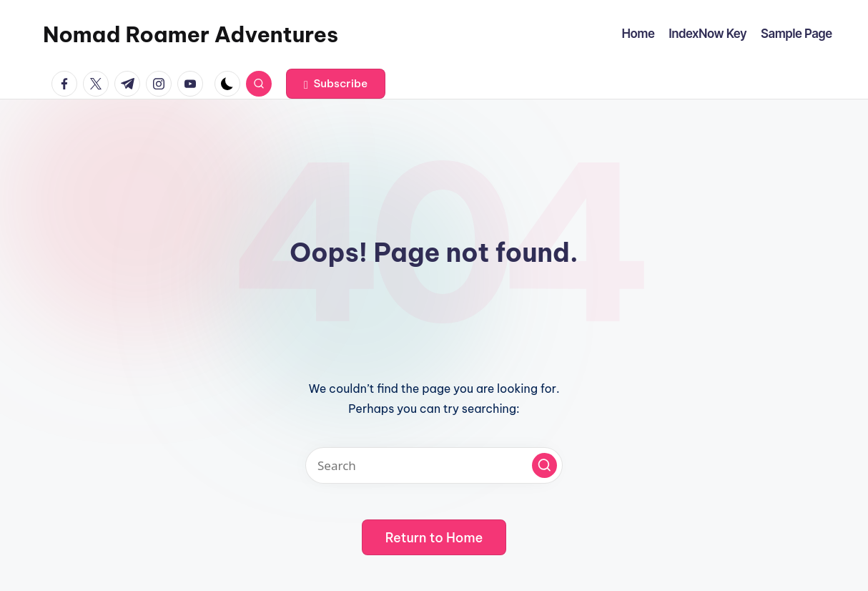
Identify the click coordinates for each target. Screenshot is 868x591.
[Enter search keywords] (434, 465)
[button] (336, 84)
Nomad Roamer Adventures (191, 34)
